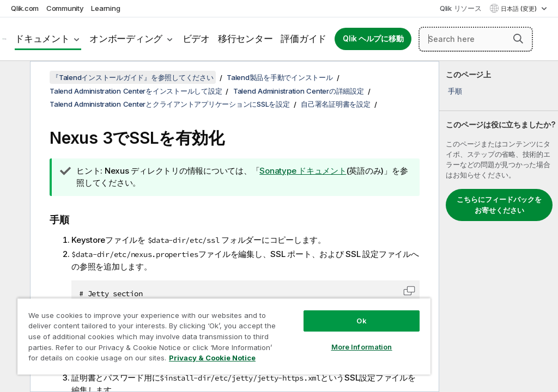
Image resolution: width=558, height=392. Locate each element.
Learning (105, 8)
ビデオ (196, 39)
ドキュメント (42, 39)
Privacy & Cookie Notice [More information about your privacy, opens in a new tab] (212, 358)
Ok (361, 321)
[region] (224, 336)
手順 (455, 91)
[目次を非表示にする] (14, 78)
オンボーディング (126, 39)
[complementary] (499, 226)
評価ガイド (304, 39)
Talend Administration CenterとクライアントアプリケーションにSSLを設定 (170, 104)
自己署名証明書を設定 (336, 104)
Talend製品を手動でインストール (280, 77)
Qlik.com (25, 8)
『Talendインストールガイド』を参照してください (133, 77)
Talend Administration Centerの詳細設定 (299, 91)
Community (65, 8)
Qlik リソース (461, 8)
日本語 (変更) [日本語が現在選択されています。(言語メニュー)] (520, 9)
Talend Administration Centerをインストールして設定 (136, 91)
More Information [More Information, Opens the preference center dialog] (362, 347)
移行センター (245, 39)
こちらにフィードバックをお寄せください (499, 205)
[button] (518, 39)
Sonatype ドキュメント (303, 171)
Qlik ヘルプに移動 (373, 39)
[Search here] (476, 39)
